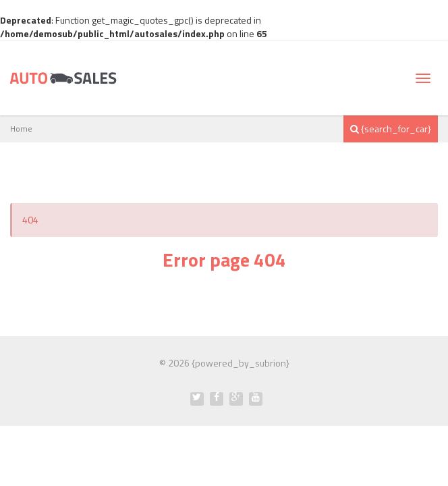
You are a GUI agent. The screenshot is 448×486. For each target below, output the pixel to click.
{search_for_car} (391, 129)
